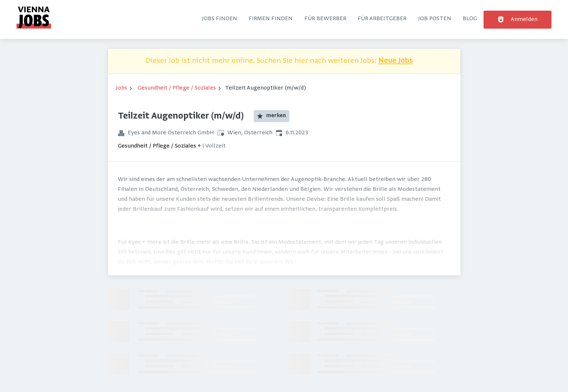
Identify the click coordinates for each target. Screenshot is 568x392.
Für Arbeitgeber (382, 19)
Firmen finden (271, 19)
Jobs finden (220, 19)
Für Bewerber (325, 19)
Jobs (122, 88)
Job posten (435, 19)
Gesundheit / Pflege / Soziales (177, 88)
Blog (470, 19)
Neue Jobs (396, 61)
